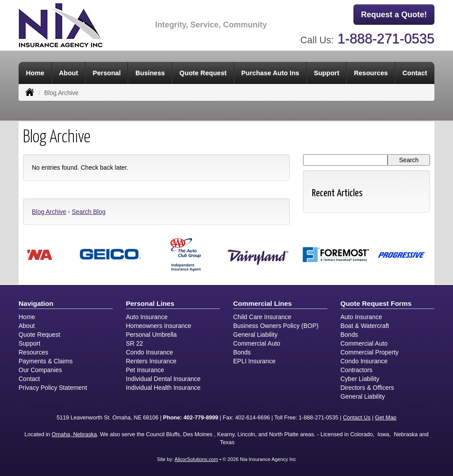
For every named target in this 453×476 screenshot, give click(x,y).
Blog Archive (49, 212)
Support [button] (326, 73)
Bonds (242, 352)
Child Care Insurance (262, 317)
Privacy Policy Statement (53, 388)
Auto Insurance (147, 317)
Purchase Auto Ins (270, 73)
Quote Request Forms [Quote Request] (376, 303)
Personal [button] (107, 73)
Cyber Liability (360, 379)
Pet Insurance (145, 370)
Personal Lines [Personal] (150, 303)
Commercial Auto (257, 343)
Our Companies (40, 370)
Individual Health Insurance (163, 388)
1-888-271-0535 (386, 39)
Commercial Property (370, 352)
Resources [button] (371, 73)
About (27, 326)
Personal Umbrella (152, 335)
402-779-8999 (201, 418)
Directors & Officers (367, 388)
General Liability (255, 335)
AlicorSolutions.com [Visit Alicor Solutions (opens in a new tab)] (196, 459)
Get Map (386, 418)
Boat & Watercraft (365, 326)
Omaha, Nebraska (74, 434)
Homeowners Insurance (159, 326)
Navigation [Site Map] (36, 303)
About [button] (68, 73)
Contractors (357, 370)
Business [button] (150, 73)
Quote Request (39, 335)
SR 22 (135, 343)
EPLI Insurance (254, 361)
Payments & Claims (46, 361)
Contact (415, 73)
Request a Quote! (394, 15)
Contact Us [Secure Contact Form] (357, 418)
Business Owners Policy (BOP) (276, 326)
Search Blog (88, 212)
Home (35, 73)
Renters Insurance (151, 361)
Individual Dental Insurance (163, 379)
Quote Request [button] (203, 73)
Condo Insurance (150, 352)
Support (29, 343)
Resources (33, 352)
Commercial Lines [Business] (263, 303)
